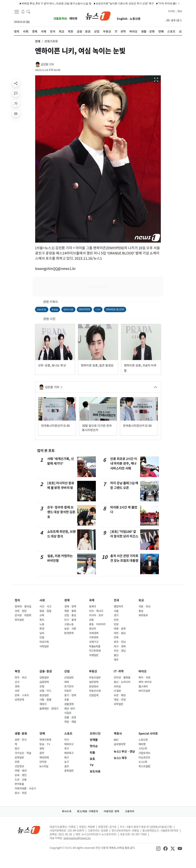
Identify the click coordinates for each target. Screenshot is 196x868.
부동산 (93, 671)
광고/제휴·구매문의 (87, 811)
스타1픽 (143, 749)
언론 (17, 762)
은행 (42, 687)
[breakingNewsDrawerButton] (23, 12)
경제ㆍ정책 (70, 607)
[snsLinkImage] (158, 848)
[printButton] (16, 113)
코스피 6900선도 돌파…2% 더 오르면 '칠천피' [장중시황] (110, 3)
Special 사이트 (148, 734)
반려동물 (19, 784)
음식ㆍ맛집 (21, 793)
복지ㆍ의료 (144, 678)
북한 (17, 671)
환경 (42, 629)
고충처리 (130, 811)
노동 (42, 624)
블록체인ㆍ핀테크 (49, 709)
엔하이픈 (68, 309)
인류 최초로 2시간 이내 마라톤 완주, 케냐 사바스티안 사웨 (124, 464)
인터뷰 (43, 762)
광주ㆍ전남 (120, 642)
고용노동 (69, 624)
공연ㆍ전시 (21, 740)
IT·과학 (119, 671)
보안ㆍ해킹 (120, 695)
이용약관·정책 (111, 811)
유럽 (91, 620)
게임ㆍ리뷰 (120, 700)
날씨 (42, 633)
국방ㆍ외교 (144, 607)
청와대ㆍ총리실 (23, 607)
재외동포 (143, 615)
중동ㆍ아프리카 (97, 624)
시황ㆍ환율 (45, 700)
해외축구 (69, 753)
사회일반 (44, 646)
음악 (42, 753)
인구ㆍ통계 (70, 620)
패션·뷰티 (70, 709)
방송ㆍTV (45, 744)
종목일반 (69, 771)
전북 (116, 637)
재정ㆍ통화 (70, 611)
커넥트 (171, 11)
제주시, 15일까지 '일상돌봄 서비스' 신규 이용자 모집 (45, 3)
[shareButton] (16, 83)
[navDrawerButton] (17, 12)
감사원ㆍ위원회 (23, 615)
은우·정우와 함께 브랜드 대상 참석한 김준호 (61, 512)
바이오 (143, 671)
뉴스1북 (143, 762)
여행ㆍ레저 (21, 771)
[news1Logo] (29, 830)
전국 (116, 600)
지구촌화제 (95, 651)
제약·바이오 (145, 682)
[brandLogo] (98, 16)
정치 (17, 600)
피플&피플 (95, 646)
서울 (116, 611)
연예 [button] (38, 41)
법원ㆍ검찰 (45, 611)
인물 (42, 637)
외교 (141, 600)
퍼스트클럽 (144, 766)
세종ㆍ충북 (120, 629)
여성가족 (44, 642)
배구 (67, 758)
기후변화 (94, 637)
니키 (98, 309)
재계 (67, 682)
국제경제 (94, 633)
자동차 (68, 691)
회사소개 (67, 811)
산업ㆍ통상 (70, 615)
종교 (17, 749)
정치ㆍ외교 (21, 678)
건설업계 (94, 695)
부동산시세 (95, 691)
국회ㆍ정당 (21, 611)
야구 (67, 740)
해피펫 (73, 19)
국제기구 (94, 642)
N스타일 (44, 766)
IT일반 (117, 691)
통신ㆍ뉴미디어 (122, 682)
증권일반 (44, 695)
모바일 (117, 687)
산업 (67, 671)
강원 (116, 624)
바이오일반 (144, 691)
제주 (116, 660)
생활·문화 (21, 734)
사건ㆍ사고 (45, 607)
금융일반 (44, 678)
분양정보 (94, 687)
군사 (17, 682)
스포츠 (68, 734)
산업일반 (69, 678)
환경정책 (69, 633)
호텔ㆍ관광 (70, 717)
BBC (116, 740)
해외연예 (44, 758)
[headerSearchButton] (28, 12)
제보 (180, 11)
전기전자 (69, 687)
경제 (67, 600)
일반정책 (94, 682)
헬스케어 (143, 687)
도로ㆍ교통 (21, 780)
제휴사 (118, 734)
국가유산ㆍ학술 (23, 753)
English (122, 19)
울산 (116, 655)
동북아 (93, 607)
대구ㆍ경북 (120, 646)
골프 (67, 766)
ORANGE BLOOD (115, 309)
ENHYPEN (84, 309)
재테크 (43, 704)
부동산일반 (95, 678)
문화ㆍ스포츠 (22, 695)
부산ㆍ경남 (120, 651)
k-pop (55, 309)
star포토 (42, 309)
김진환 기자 (47, 64)
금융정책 (44, 682)
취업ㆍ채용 (70, 722)
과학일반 (118, 704)
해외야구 (69, 744)
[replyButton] (16, 93)
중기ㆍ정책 (70, 695)
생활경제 (69, 704)
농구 (67, 762)
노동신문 (135, 19)
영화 (42, 749)
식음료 (68, 713)
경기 (116, 615)
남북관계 (19, 700)
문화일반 (19, 758)
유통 (67, 700)
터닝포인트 (144, 758)
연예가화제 (45, 740)
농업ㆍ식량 (70, 629)
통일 (141, 611)
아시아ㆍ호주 (96, 615)
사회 (42, 600)
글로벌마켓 (120, 744)
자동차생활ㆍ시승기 (25, 789)
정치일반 (19, 620)
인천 (116, 620)
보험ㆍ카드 (45, 691)
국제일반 (94, 655)
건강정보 (19, 766)
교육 (42, 615)
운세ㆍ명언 (21, 775)
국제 (92, 600)
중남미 (93, 629)
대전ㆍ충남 (120, 633)
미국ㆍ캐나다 (96, 611)
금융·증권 (46, 671)
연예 (42, 734)
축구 (67, 749)
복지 (42, 620)
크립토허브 (60, 19)
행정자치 (118, 607)
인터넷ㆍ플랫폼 (122, 678)
